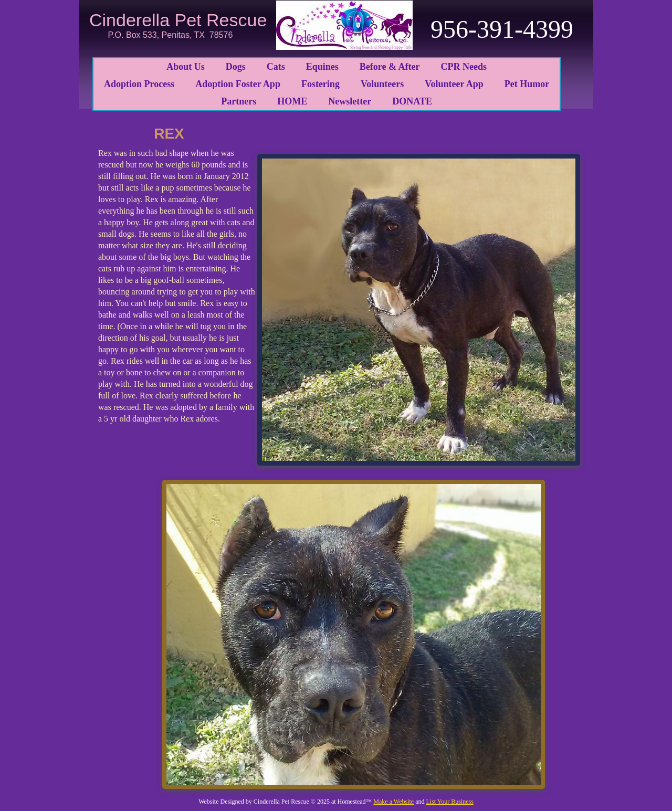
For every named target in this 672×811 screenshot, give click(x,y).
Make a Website (393, 802)
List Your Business (449, 802)
